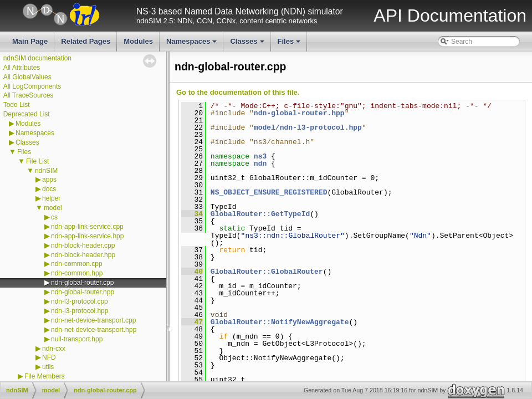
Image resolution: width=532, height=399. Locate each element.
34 (192, 214)
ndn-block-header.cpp (83, 245)
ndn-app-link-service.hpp (87, 236)
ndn (260, 163)
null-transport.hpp (77, 339)
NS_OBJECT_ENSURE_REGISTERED (269, 192)
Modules (138, 41)
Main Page (30, 41)
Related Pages (86, 41)
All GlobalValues (27, 77)
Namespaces (193, 44)
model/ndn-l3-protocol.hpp (308, 127)
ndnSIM (46, 171)
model (53, 208)
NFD (49, 357)
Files (290, 44)
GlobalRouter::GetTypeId (260, 214)
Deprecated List (27, 114)
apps (49, 180)
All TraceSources (29, 95)
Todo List (17, 105)
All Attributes (22, 68)
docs (49, 189)
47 (192, 322)
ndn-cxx (54, 349)
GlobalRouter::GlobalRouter (267, 272)
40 (192, 272)
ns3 (260, 156)
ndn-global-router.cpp (82, 283)
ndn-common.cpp (77, 264)
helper (51, 198)
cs (54, 217)
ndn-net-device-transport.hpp (94, 330)
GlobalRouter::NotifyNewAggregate (280, 322)
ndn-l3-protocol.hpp (80, 311)
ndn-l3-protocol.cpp (80, 301)
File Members (45, 376)
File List (37, 161)
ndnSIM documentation (37, 58)
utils (48, 367)
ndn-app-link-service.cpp (87, 227)
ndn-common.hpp (77, 273)
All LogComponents (32, 86)
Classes (248, 44)
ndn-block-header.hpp (83, 255)
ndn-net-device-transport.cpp (93, 320)
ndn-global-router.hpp (83, 292)
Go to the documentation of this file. (238, 92)
